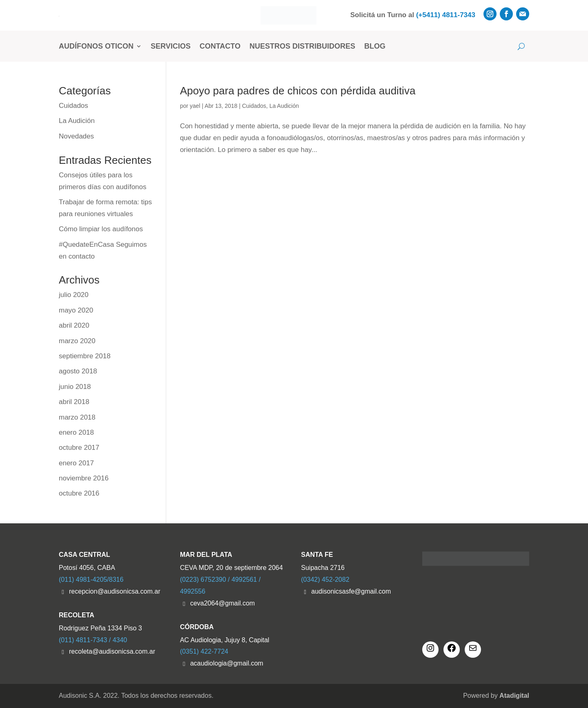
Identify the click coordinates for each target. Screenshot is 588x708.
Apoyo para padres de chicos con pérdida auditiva (298, 91)
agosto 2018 (78, 371)
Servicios (171, 46)
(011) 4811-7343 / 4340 (93, 640)
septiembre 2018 (85, 356)
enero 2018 (76, 432)
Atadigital (514, 696)
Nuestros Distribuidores (302, 46)
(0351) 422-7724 (204, 651)
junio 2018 (75, 387)
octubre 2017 (79, 448)
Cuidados (254, 106)
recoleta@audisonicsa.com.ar (112, 651)
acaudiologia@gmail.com (227, 663)
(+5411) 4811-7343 (446, 15)
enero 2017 (76, 463)
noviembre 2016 (84, 478)
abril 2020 (74, 325)
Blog (375, 46)
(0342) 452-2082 (325, 580)
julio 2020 (74, 295)
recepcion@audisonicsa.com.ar (115, 591)
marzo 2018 (77, 417)
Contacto (220, 46)
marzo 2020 (77, 341)
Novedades (76, 136)
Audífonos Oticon (96, 46)
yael (195, 106)
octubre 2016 (79, 493)
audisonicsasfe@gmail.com (351, 591)
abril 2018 (74, 402)
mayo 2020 (76, 310)
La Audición (284, 106)
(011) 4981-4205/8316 (91, 580)
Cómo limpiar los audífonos (101, 229)
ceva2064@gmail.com (223, 603)
